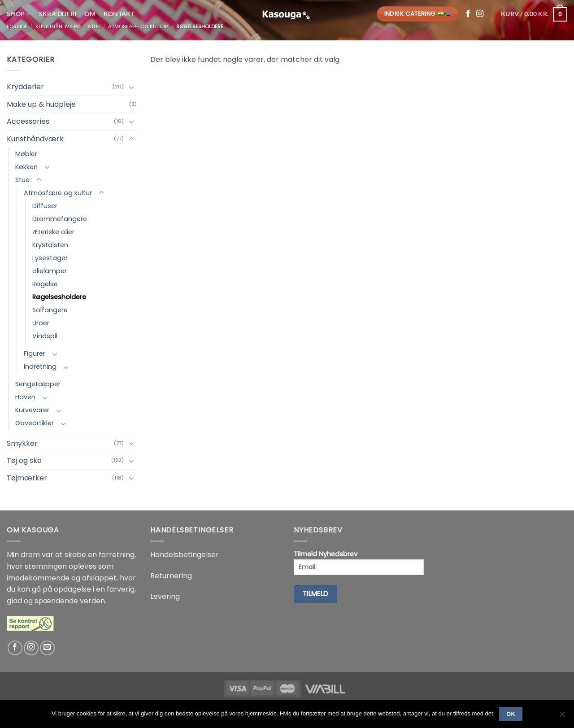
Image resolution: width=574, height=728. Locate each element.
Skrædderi (58, 14)
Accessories (28, 121)
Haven (25, 397)
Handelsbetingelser (185, 555)
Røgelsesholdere (59, 297)
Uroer (41, 323)
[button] (534, 14)
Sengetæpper (38, 384)
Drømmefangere (60, 219)
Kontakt (119, 14)
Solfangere (50, 310)
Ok (511, 714)
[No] (562, 717)
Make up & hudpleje (41, 104)
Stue (22, 180)
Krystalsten (50, 245)
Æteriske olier (53, 232)
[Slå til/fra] (131, 87)
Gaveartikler (35, 423)
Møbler (26, 154)
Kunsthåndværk (35, 139)
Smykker (22, 443)
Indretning (40, 366)
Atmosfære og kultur (58, 193)
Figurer (35, 353)
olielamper (50, 271)
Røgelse (45, 284)
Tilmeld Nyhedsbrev (359, 562)
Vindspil (45, 336)
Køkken (26, 167)
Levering (165, 596)
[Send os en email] (47, 648)
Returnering (171, 576)
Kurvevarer (32, 410)
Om (90, 14)
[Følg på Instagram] (480, 14)
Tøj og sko (24, 460)
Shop (19, 14)
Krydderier (25, 87)
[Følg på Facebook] (468, 14)
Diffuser (45, 206)
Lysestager (50, 258)
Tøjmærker (27, 478)
